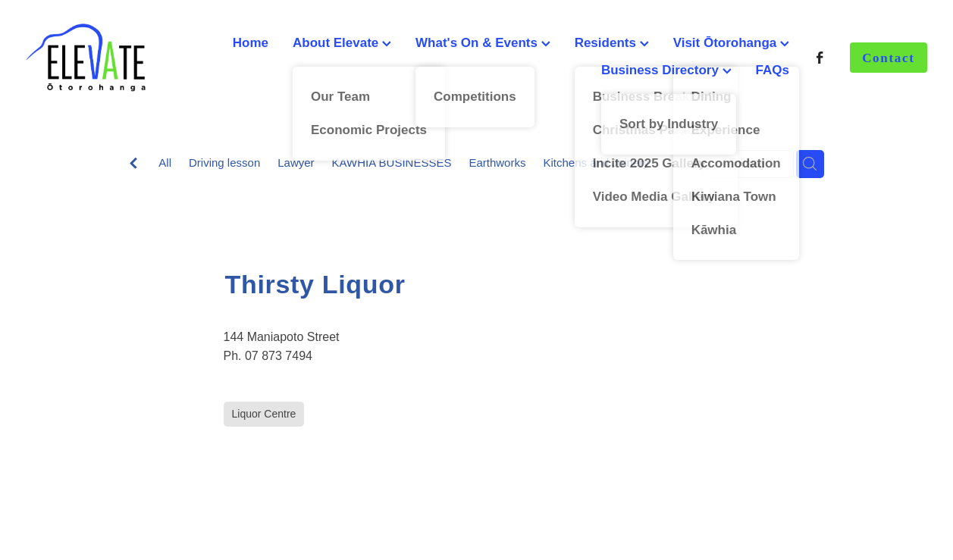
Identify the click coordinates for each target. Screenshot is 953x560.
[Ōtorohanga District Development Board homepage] (116, 58)
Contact (889, 58)
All (165, 163)
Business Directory (666, 70)
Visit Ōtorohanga (731, 43)
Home (251, 43)
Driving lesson (224, 163)
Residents (612, 43)
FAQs (773, 70)
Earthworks (497, 163)
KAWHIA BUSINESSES (392, 163)
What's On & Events (483, 43)
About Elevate (342, 43)
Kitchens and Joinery (596, 163)
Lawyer (296, 163)
